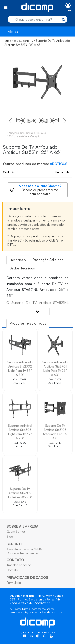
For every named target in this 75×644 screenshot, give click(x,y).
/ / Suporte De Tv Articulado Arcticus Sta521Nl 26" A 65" (37, 43)
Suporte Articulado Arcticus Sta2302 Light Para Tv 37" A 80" (20, 368)
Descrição (18, 260)
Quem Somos (16, 531)
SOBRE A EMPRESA (22, 526)
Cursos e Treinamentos (22, 553)
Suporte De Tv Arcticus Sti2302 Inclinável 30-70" (20, 493)
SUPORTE (15, 544)
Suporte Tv (26, 41)
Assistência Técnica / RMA (24, 549)
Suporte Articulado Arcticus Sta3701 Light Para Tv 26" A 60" (55, 368)
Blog (10, 536)
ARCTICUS (59, 164)
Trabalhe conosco (19, 565)
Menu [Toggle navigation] (13, 31)
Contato (12, 570)
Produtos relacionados (28, 323)
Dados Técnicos (22, 268)
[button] (10, 121)
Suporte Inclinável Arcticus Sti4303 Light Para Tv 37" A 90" (20, 432)
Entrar (68, 10)
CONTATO (15, 560)
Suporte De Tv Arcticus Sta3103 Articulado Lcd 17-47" (55, 432)
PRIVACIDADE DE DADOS (27, 577)
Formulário (14, 583)
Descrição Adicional (48, 260)
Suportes (10, 41)
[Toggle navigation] (6, 7)
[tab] (18, 260)
